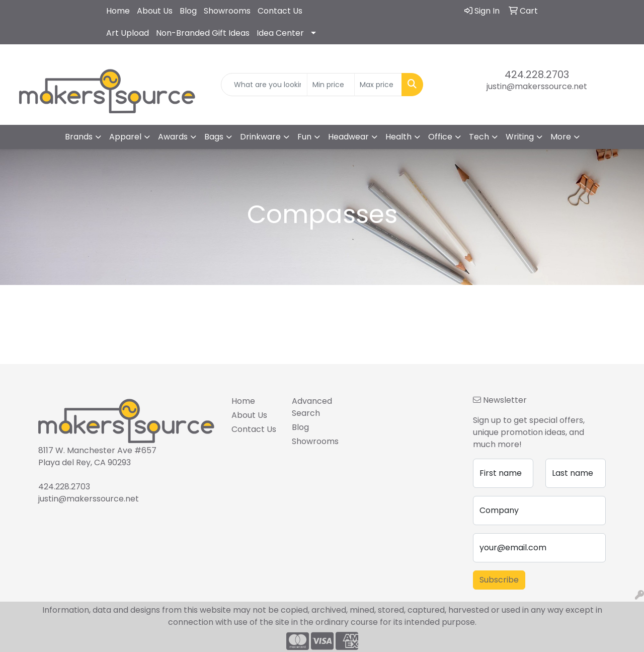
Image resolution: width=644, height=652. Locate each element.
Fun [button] (304, 137)
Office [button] (440, 137)
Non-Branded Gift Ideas (203, 33)
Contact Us (280, 11)
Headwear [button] (348, 137)
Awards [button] (173, 137)
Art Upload (128, 33)
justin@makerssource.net (537, 86)
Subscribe (499, 580)
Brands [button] (79, 137)
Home (118, 11)
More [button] (561, 137)
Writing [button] (520, 137)
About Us (155, 11)
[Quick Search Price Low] (331, 85)
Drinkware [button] (260, 137)
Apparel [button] (125, 137)
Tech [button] (479, 137)
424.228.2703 (537, 75)
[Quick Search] (264, 85)
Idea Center (280, 33)
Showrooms (227, 11)
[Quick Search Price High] (378, 85)
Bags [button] (214, 137)
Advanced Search (312, 407)
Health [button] (398, 137)
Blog (188, 11)
